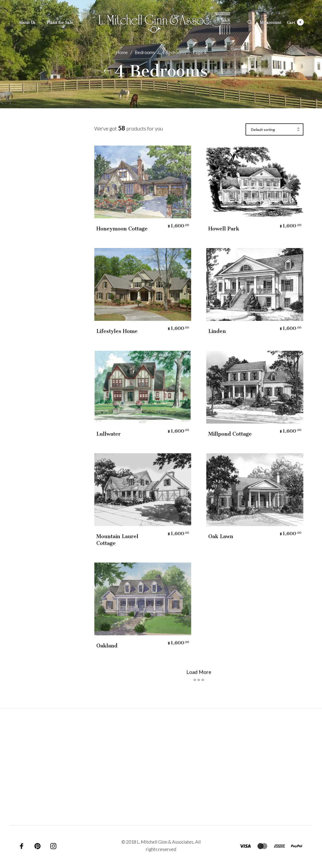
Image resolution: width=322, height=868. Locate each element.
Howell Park (224, 229)
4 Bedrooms (174, 52)
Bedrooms (145, 52)
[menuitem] (33, 23)
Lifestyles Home (117, 331)
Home (122, 52)
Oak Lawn (221, 536)
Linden (217, 331)
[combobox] (274, 130)
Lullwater (109, 434)
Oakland (107, 646)
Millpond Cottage (230, 434)
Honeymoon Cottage (122, 229)
